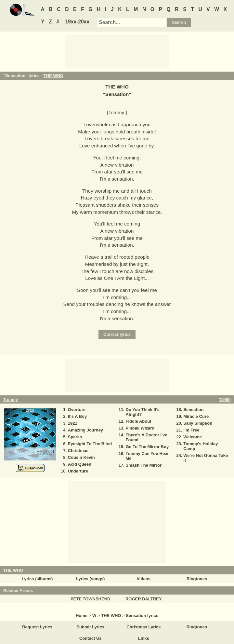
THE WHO (53, 76)
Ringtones (197, 579)
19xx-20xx (78, 22)
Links (144, 638)
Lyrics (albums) (37, 579)
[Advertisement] (117, 51)
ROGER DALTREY (144, 599)
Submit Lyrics (90, 627)
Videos (144, 579)
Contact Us (91, 638)
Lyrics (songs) (90, 579)
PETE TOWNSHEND (91, 599)
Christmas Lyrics (143, 627)
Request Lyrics (37, 627)
